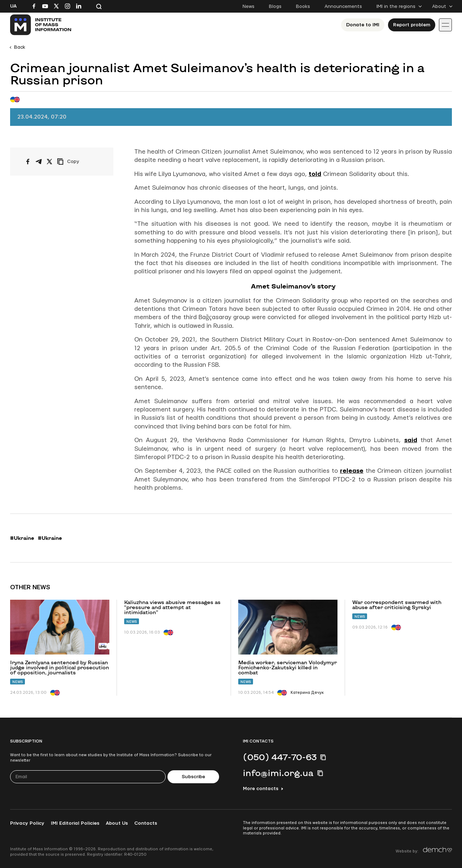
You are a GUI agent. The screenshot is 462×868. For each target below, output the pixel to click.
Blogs (275, 6)
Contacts (146, 823)
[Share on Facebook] (28, 162)
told (315, 174)
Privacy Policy (27, 823)
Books (303, 6)
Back (20, 47)
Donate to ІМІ (363, 25)
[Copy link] (78, 162)
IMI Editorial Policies (75, 823)
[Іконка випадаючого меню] (445, 25)
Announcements (343, 6)
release (352, 471)
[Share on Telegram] (39, 162)
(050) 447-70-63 (280, 757)
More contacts (261, 789)
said (411, 440)
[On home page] (41, 25)
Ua (13, 6)
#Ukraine (22, 538)
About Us (117, 823)
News (249, 6)
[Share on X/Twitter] (49, 162)
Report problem (412, 25)
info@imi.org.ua (278, 773)
